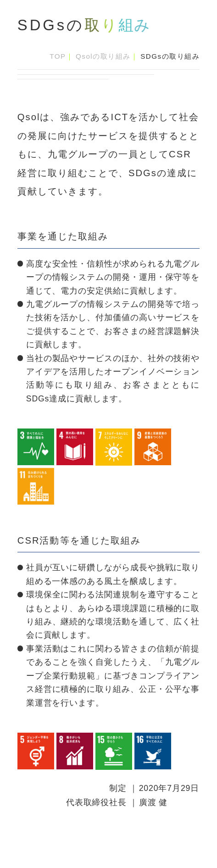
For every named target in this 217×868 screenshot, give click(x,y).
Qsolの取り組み (103, 56)
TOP (58, 56)
